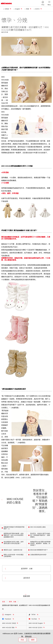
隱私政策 (28, 636)
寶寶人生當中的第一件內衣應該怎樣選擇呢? (14, 555)
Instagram (7, 614)
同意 (22, 640)
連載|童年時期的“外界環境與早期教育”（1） (14, 528)
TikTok (32, 614)
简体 (28, 9)
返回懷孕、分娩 (27, 569)
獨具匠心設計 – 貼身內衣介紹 (13, 550)
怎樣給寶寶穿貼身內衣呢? (38, 555)
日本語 (7, 9)
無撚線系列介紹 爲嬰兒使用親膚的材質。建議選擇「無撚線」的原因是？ (40, 543)
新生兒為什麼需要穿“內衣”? (39, 550)
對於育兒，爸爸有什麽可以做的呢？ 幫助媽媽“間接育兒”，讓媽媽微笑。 (40, 501)
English (18, 9)
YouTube (33, 619)
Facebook (7, 619)
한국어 (37, 9)
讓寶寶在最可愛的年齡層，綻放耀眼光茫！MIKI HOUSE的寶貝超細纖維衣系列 (14, 535)
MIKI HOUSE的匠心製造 (15, 501)
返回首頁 (26, 578)
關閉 (33, 640)
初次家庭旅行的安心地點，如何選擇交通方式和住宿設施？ (14, 543)
